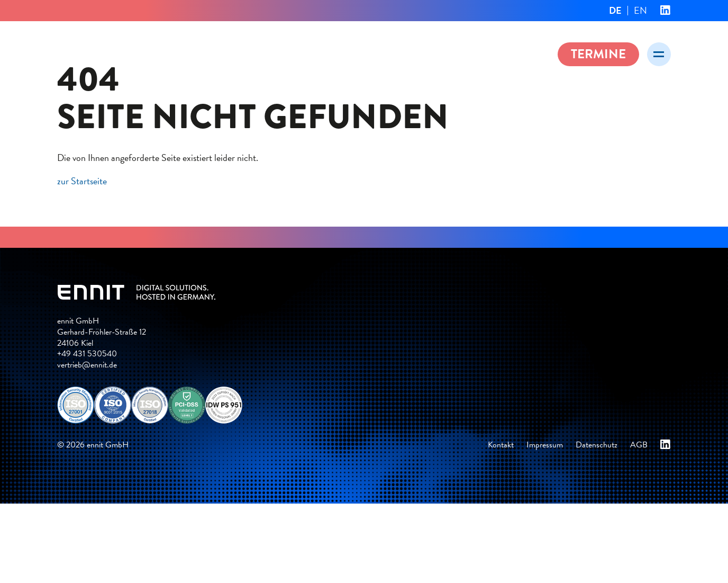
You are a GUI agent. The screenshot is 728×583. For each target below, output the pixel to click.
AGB (639, 445)
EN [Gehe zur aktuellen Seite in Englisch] (640, 10)
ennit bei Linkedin (666, 11)
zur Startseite (82, 181)
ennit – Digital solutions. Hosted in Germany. (163, 53)
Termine (598, 54)
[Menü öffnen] (659, 54)
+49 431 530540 (87, 354)
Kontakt (501, 445)
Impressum (545, 445)
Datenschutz (597, 445)
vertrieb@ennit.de (87, 365)
